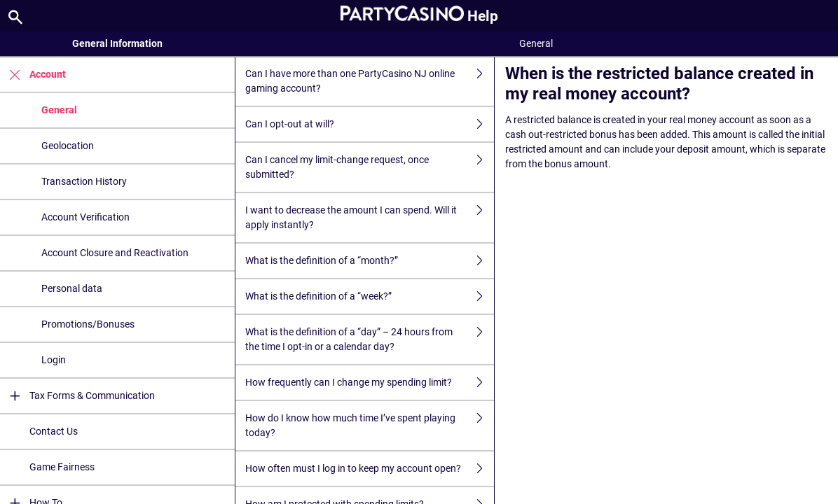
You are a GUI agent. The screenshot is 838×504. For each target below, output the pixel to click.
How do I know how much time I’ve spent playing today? (370, 426)
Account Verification (85, 217)
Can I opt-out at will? (370, 124)
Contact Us (54, 431)
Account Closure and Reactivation (115, 253)
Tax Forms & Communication (77, 396)
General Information (117, 43)
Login (54, 360)
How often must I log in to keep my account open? (370, 469)
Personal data (72, 288)
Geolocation (68, 146)
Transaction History (84, 181)
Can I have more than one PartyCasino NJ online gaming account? (370, 81)
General (59, 110)
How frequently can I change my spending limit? (370, 383)
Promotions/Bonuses (88, 324)
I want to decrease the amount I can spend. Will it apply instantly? (370, 218)
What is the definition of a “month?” (370, 261)
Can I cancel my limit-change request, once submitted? (370, 167)
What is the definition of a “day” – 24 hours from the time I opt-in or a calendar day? (370, 339)
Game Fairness (62, 467)
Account (33, 75)
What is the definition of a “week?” (370, 296)
